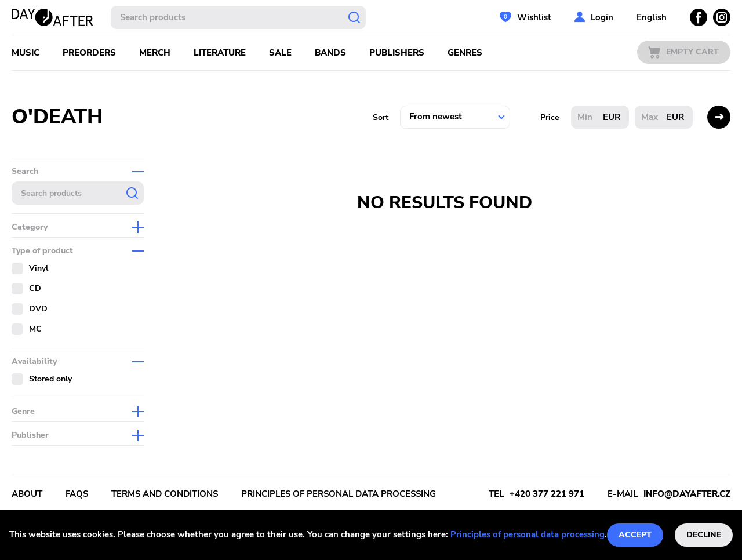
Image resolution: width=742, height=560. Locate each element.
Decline (704, 535)
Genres (465, 53)
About (27, 494)
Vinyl (39, 268)
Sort (381, 117)
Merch (155, 53)
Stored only (50, 379)
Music (26, 53)
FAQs (77, 494)
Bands (330, 53)
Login (602, 17)
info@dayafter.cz (687, 494)
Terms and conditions (165, 494)
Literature (220, 53)
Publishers (397, 53)
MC (35, 329)
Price (550, 117)
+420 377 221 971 (547, 494)
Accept (635, 535)
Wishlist (534, 17)
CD (35, 288)
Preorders (89, 53)
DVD (38, 309)
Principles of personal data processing (528, 534)
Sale (280, 53)
